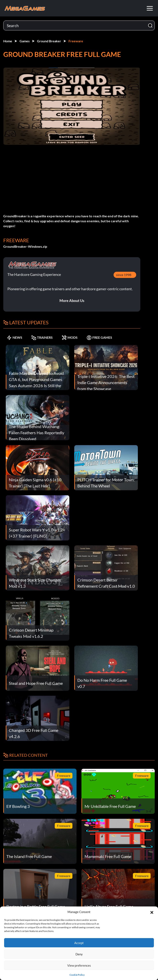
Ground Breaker (49, 41)
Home (8, 41)
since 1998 (124, 275)
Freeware (76, 41)
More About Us (72, 301)
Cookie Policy (77, 975)
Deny (79, 954)
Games (25, 41)
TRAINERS (42, 337)
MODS (70, 337)
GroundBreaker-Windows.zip (25, 246)
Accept (79, 943)
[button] (152, 912)
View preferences (79, 965)
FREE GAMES (99, 337)
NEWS (15, 337)
